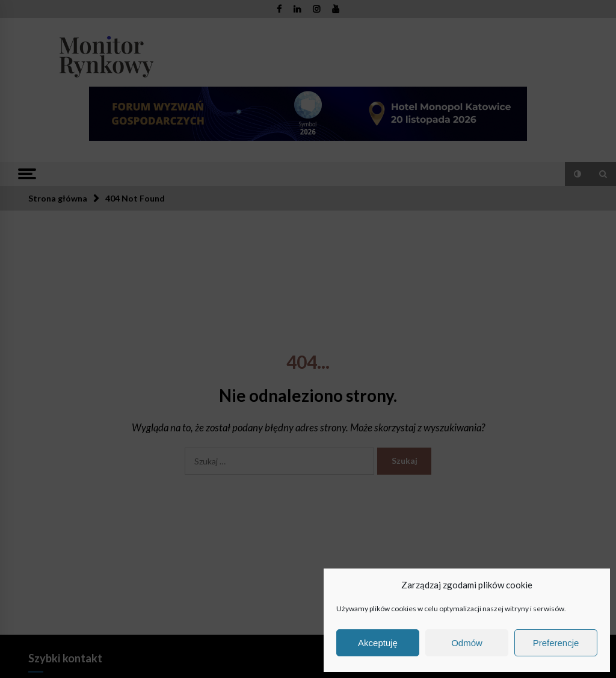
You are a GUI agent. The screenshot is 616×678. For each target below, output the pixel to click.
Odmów (467, 643)
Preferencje (556, 643)
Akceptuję (378, 643)
